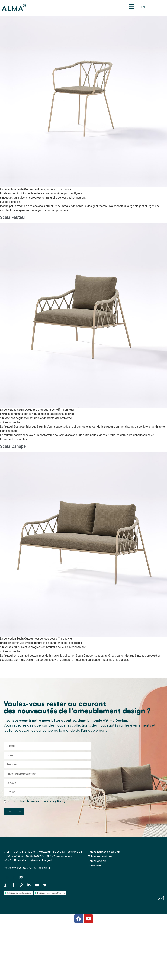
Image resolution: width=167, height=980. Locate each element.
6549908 (10, 860)
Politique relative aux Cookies (51, 893)
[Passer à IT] (150, 7)
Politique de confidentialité (19, 893)
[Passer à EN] (143, 7)
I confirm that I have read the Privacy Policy (36, 801)
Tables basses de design (104, 852)
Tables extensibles (100, 857)
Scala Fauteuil (13, 217)
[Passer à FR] (157, 7)
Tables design (97, 861)
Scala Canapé (13, 446)
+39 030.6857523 (61, 856)
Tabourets (95, 866)
